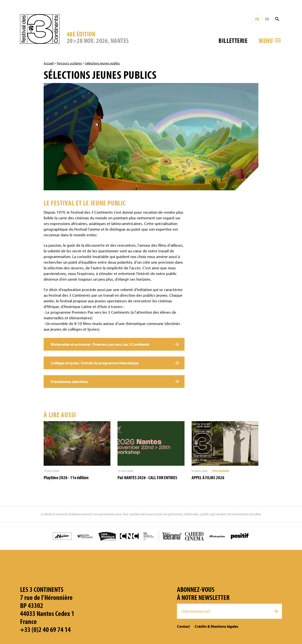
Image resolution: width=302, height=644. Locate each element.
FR (257, 19)
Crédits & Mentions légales (216, 626)
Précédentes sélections (69, 382)
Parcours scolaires (69, 63)
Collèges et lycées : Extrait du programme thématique (95, 363)
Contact (183, 626)
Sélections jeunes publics (103, 63)
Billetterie (233, 40)
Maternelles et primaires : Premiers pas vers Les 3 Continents (100, 344)
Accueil (49, 63)
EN (267, 19)
